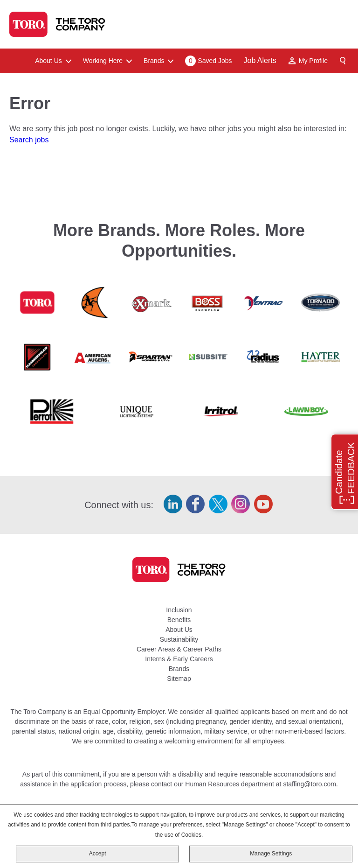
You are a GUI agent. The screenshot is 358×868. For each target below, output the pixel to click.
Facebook (195, 504)
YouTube (263, 504)
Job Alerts (260, 60)
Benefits (179, 620)
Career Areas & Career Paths (179, 649)
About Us (179, 630)
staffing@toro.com (310, 784)
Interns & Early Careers (179, 659)
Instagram (241, 504)
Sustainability (179, 639)
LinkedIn (173, 504)
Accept (98, 854)
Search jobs (29, 140)
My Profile (313, 61)
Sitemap (179, 679)
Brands (179, 669)
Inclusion (179, 610)
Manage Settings (271, 854)
